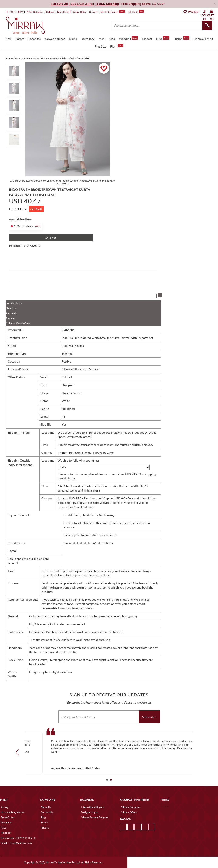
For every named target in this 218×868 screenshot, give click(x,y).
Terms (44, 823)
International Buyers (92, 807)
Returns (10, 318)
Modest (147, 39)
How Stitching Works (12, 812)
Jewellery (88, 39)
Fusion (181, 38)
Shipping (11, 308)
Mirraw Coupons (130, 807)
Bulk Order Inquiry (109, 12)
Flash (117, 46)
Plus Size (100, 46)
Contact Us (47, 812)
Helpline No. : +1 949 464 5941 (18, 838)
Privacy (45, 828)
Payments (11, 313)
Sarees (20, 39)
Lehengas (35, 39)
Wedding (128, 38)
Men (102, 39)
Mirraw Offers (129, 812)
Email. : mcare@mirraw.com (16, 843)
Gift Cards (136, 12)
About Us (46, 807)
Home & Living (203, 39)
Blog (43, 817)
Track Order (63, 12)
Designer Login (89, 812)
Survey (93, 12)
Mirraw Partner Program (95, 817)
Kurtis (73, 39)
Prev (19, 752)
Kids (112, 39)
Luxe (163, 38)
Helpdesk (6, 833)
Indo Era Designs (73, 346)
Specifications (14, 303)
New (8, 39)
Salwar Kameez (55, 39)
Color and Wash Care (18, 323)
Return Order (79, 12)
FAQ (3, 828)
